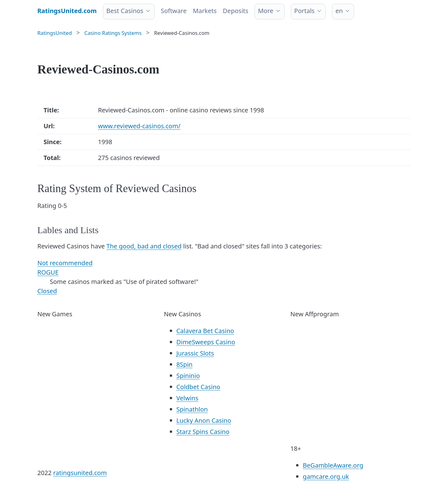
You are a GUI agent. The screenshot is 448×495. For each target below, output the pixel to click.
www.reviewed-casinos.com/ (139, 126)
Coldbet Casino (198, 387)
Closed (47, 291)
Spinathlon (192, 409)
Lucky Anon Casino (204, 420)
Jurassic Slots (195, 353)
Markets (205, 11)
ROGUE (48, 272)
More (266, 11)
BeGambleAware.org (333, 465)
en (339, 11)
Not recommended (65, 263)
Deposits (236, 11)
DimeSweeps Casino (206, 342)
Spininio (188, 376)
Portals (305, 11)
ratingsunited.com (80, 473)
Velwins (187, 398)
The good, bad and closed (144, 246)
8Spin (184, 364)
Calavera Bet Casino (205, 331)
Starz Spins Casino (203, 432)
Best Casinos (125, 11)
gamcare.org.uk (326, 476)
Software (174, 11)
